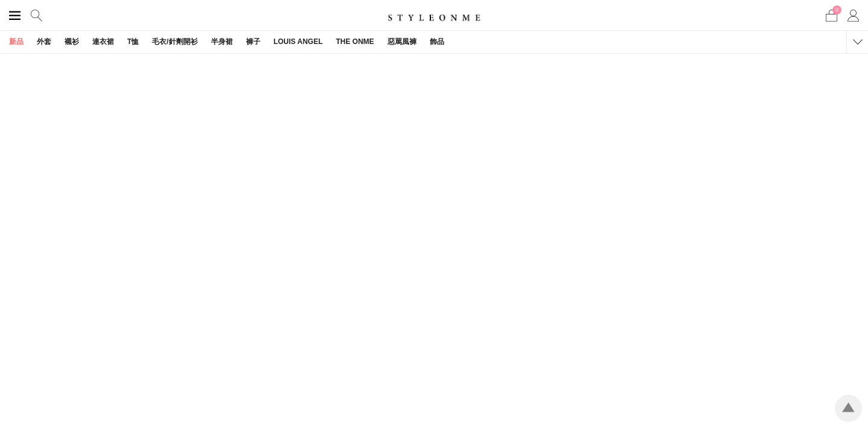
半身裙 (222, 42)
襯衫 (72, 42)
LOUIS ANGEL (298, 42)
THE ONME (355, 42)
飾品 (437, 42)
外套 (44, 42)
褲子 (253, 42)
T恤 (133, 42)
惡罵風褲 (402, 42)
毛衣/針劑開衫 (175, 42)
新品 (16, 42)
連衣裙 (103, 42)
